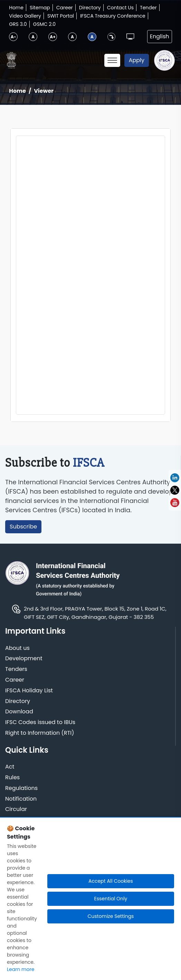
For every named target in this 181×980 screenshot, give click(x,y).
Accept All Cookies (111, 881)
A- (13, 37)
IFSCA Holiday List (29, 691)
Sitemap (40, 8)
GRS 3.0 (18, 24)
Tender (148, 8)
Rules (12, 778)
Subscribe (23, 527)
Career (65, 8)
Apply (137, 60)
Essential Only (111, 899)
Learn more (21, 969)
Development (24, 659)
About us (17, 648)
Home (16, 8)
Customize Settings (111, 916)
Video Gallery (25, 16)
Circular (16, 809)
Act (10, 767)
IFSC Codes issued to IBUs (40, 722)
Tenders (16, 669)
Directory (90, 8)
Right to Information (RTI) (40, 733)
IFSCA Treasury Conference (113, 16)
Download (19, 712)
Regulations (21, 788)
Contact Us (120, 8)
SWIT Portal (61, 16)
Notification (21, 799)
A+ (53, 37)
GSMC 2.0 (45, 24)
